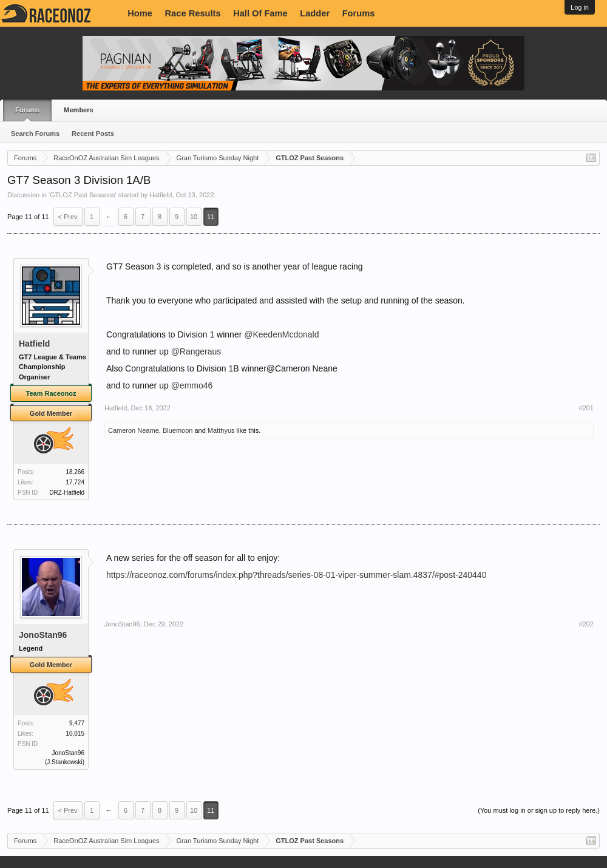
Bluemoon (178, 430)
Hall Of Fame (260, 13)
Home (140, 13)
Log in (580, 7)
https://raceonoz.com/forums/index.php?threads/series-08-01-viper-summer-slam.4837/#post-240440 (296, 575)
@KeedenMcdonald (281, 334)
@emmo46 (192, 385)
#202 (586, 624)
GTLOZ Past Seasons (83, 195)
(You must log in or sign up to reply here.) (539, 810)
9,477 (77, 723)
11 (211, 217)
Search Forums (35, 134)
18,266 (75, 472)
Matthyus (221, 430)
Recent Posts (93, 134)
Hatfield (161, 195)
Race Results (193, 13)
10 (194, 217)
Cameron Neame (134, 430)
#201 (586, 408)
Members (78, 110)
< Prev (68, 217)
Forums (359, 13)
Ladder (315, 13)
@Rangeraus (196, 351)
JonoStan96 (43, 635)
